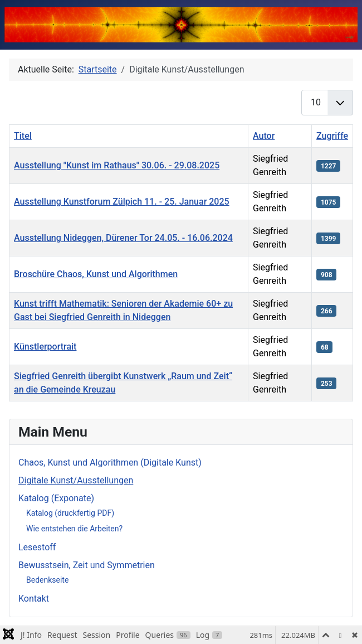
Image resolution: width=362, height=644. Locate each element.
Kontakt (34, 599)
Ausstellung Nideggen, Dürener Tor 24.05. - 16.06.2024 (123, 238)
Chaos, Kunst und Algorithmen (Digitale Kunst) (110, 463)
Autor (264, 136)
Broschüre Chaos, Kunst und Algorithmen (96, 274)
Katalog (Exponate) (56, 498)
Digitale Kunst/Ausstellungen (76, 480)
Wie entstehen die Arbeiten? (74, 529)
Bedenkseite (47, 580)
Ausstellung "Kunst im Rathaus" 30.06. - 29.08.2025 (117, 165)
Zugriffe (332, 136)
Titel (23, 136)
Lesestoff (37, 547)
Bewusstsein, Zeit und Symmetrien (87, 565)
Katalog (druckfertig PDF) (70, 513)
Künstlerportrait (45, 347)
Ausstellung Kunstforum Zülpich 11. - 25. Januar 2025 (122, 202)
